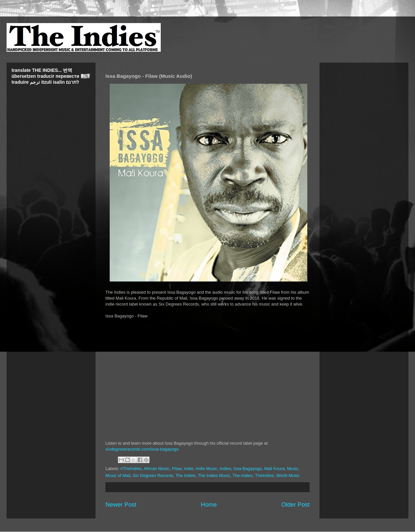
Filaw (177, 469)
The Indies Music (214, 475)
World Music (288, 475)
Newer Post (121, 505)
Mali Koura (274, 469)
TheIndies (264, 475)
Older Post (295, 505)
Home (209, 505)
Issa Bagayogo (248, 469)
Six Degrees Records (153, 475)
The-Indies (243, 475)
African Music (156, 469)
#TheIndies (131, 469)
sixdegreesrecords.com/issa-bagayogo (142, 449)
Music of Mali (118, 475)
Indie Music (207, 469)
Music (293, 469)
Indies (225, 469)
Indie (189, 469)
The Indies (186, 475)
